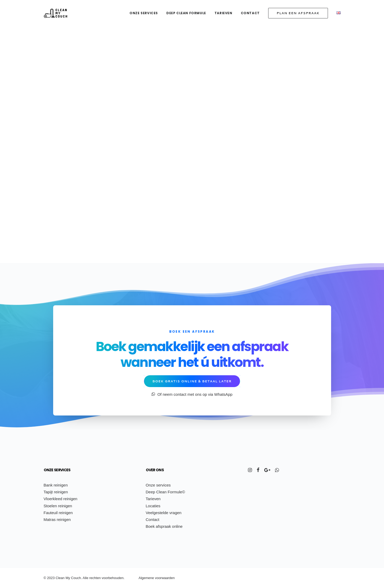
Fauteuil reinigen (58, 513)
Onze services (144, 13)
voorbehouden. (113, 578)
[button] (250, 471)
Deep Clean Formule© (165, 492)
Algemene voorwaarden (157, 578)
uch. (79, 578)
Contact (250, 13)
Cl (57, 578)
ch (94, 578)
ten (98, 578)
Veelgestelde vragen (164, 513)
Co (73, 578)
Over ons (155, 470)
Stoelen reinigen (58, 506)
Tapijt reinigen (56, 492)
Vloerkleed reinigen (61, 499)
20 (49, 578)
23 (53, 578)
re (91, 578)
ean (62, 578)
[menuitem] (146, 13)
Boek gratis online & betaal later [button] (192, 381)
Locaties (153, 506)
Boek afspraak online (164, 526)
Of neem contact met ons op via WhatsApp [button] (192, 394)
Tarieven (223, 13)
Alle (86, 578)
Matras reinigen (57, 519)
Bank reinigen (56, 485)
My (68, 578)
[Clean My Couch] (56, 13)
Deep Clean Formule (186, 13)
